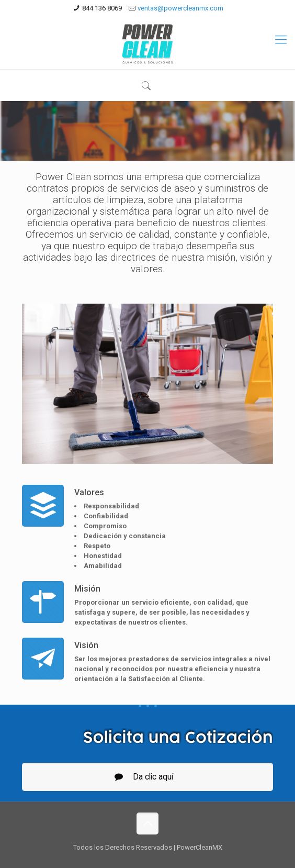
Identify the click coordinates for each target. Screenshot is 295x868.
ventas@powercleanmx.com (180, 8)
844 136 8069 (102, 8)
